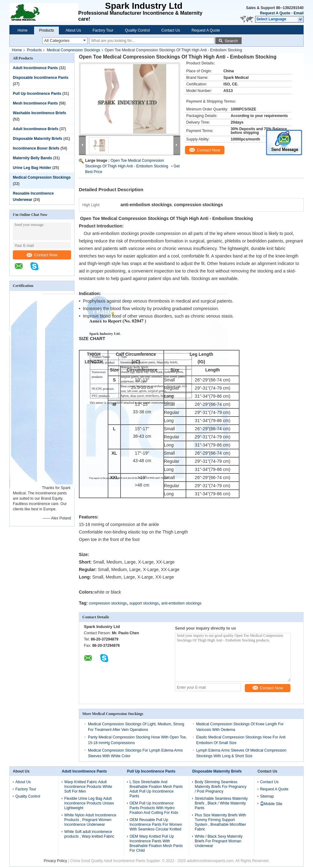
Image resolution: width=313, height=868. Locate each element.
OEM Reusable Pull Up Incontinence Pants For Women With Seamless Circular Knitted (156, 825)
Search (231, 41)
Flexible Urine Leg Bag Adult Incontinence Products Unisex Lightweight (89, 803)
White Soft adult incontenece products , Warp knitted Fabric (89, 834)
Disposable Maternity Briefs (38, 139)
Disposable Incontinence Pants (41, 78)
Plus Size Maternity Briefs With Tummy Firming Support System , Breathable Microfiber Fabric (220, 822)
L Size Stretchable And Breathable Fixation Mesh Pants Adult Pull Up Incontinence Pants (156, 789)
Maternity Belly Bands (32, 158)
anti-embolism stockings (181, 603)
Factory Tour (103, 30)
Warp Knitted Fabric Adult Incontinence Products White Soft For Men (88, 787)
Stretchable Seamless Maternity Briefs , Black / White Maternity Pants (221, 803)
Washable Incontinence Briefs (39, 113)
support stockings (144, 603)
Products (46, 30)
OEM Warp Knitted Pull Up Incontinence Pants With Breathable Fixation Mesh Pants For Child (156, 843)
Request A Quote (275, 13)
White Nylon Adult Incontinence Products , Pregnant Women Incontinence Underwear (90, 820)
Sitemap (267, 796)
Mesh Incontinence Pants (35, 103)
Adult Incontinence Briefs (36, 129)
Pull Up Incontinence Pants (37, 94)
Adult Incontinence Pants (35, 68)
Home (23, 30)
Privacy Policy (55, 861)
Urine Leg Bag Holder (32, 168)
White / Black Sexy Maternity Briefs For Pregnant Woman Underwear (219, 841)
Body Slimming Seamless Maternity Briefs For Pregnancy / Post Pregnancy (221, 787)
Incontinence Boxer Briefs (36, 148)
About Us (73, 30)
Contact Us (171, 30)
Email (299, 13)
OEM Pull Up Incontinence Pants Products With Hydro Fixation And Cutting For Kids (154, 808)
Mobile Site (271, 804)
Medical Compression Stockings (73, 50)
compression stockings (108, 603)
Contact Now (42, 255)
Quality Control (137, 30)
